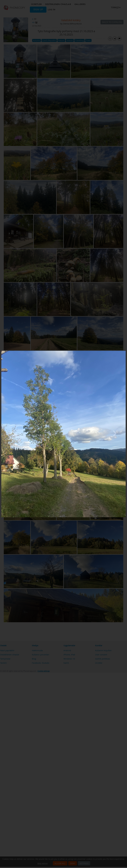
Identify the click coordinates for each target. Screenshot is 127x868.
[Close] (125, 351)
